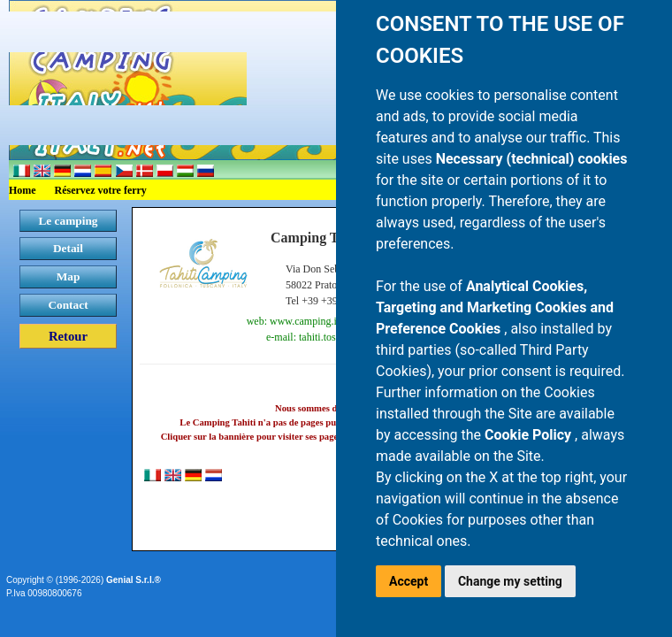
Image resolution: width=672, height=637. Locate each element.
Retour (68, 336)
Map (69, 276)
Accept (409, 581)
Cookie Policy (530, 435)
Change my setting (510, 581)
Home (23, 190)
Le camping (68, 221)
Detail (68, 248)
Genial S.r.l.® (134, 580)
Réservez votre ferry (101, 190)
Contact (68, 305)
